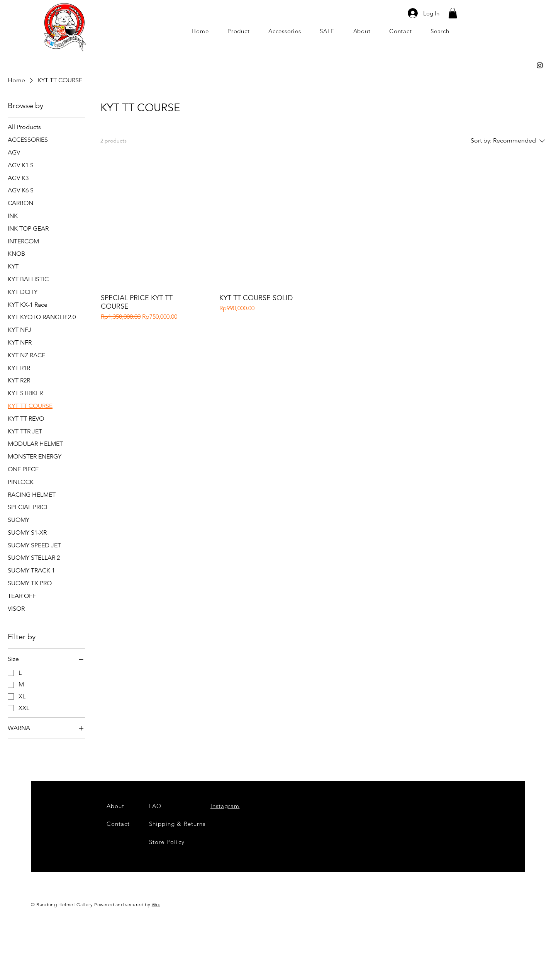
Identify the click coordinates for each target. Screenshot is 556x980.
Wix (156, 904)
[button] (453, 13)
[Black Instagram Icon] (540, 65)
